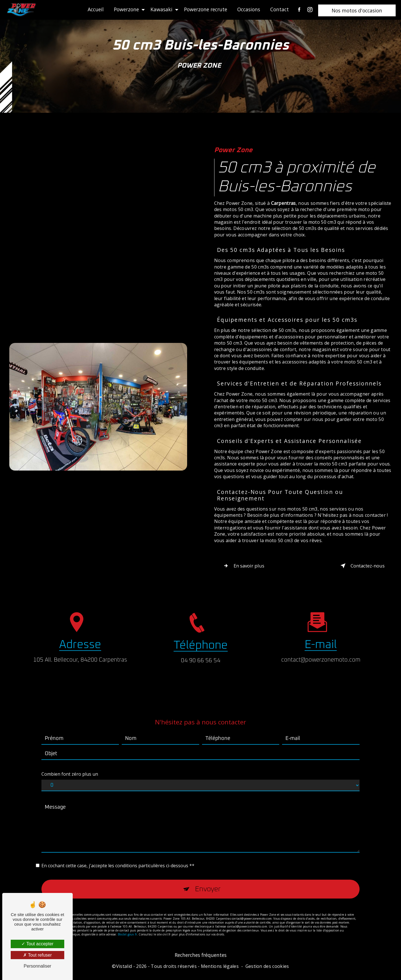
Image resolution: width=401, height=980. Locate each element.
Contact (278, 9)
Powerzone (124, 9)
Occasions (247, 9)
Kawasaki (159, 9)
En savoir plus (249, 567)
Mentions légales (220, 969)
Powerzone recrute (204, 9)
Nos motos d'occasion (355, 10)
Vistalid (124, 969)
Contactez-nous (354, 567)
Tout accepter (37, 944)
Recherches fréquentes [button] (201, 958)
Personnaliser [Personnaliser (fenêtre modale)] (37, 966)
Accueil (94, 9)
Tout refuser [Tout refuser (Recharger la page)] (37, 955)
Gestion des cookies (267, 969)
